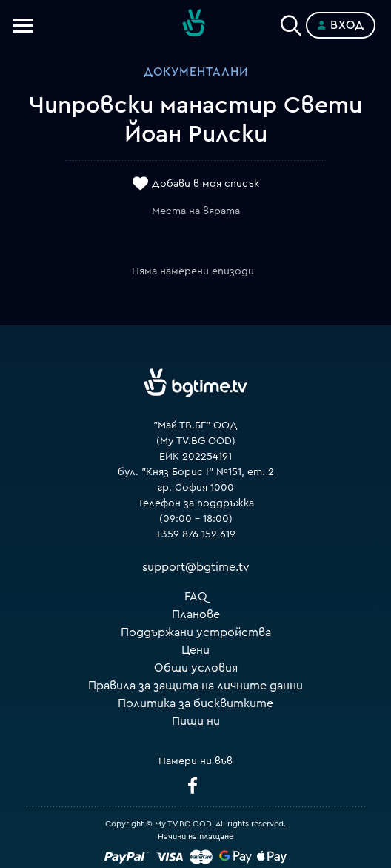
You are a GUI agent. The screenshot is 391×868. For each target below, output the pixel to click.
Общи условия (196, 668)
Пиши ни (196, 721)
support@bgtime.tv (196, 567)
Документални (196, 72)
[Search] (291, 22)
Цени (195, 650)
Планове (196, 614)
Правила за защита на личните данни (195, 686)
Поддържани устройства (196, 632)
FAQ (196, 597)
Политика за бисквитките (195, 703)
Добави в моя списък (205, 184)
